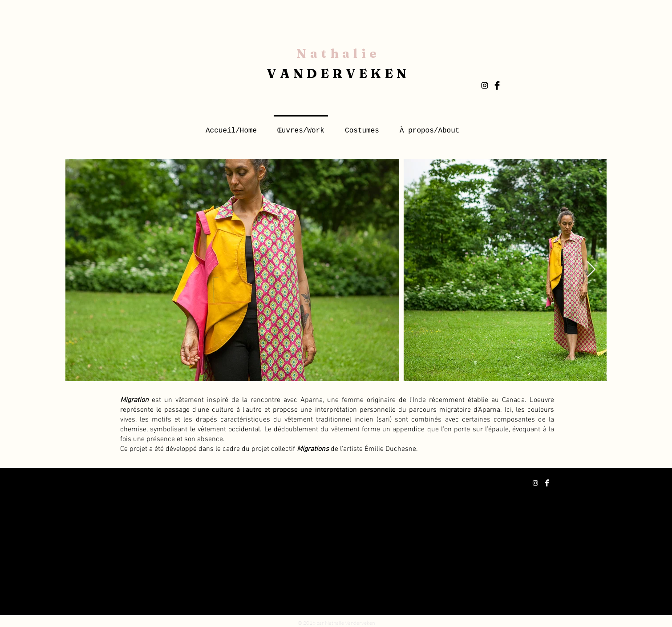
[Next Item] (591, 270)
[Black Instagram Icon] (485, 85)
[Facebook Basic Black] (497, 85)
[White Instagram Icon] (535, 483)
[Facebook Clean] (547, 483)
